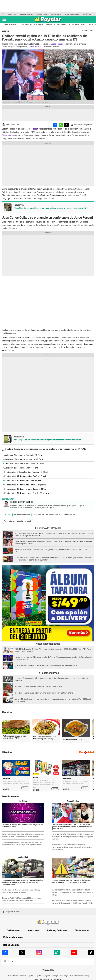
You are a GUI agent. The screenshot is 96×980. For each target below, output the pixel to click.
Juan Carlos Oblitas (37, 46)
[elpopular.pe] (48, 23)
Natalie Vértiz (42, 14)
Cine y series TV (63, 25)
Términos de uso (82, 930)
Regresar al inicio (11, 912)
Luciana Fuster (56, 14)
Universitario (70, 515)
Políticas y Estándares (57, 930)
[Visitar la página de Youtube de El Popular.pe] (74, 952)
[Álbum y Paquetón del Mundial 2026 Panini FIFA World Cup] (48, 641)
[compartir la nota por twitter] (66, 125)
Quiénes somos (14, 930)
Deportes (50, 25)
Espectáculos (25, 25)
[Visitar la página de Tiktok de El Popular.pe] (91, 952)
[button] (4, 19)
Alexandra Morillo (27, 14)
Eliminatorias (8, 135)
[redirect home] (48, 922)
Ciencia (76, 25)
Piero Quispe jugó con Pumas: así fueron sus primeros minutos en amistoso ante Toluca (47, 440)
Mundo (84, 25)
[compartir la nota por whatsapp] (61, 125)
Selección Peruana (54, 515)
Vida (91, 25)
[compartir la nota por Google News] (81, 125)
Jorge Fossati (57, 44)
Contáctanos (34, 930)
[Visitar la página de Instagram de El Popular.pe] (39, 952)
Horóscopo (87, 14)
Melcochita (12, 14)
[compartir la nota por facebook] (55, 125)
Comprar (25, 788)
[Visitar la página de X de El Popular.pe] (22, 952)
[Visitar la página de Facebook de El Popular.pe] (5, 952)
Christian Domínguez (72, 14)
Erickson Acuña (11, 125)
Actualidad (39, 25)
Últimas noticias (9, 25)
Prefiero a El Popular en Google (20, 521)
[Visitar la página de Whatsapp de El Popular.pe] (57, 952)
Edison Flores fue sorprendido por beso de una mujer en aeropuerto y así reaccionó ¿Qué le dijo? (50, 208)
